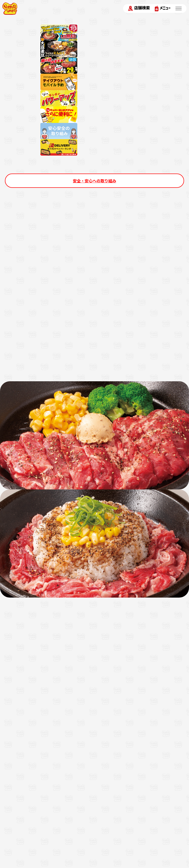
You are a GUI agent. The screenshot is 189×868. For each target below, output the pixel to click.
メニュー (163, 8)
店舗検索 (139, 8)
